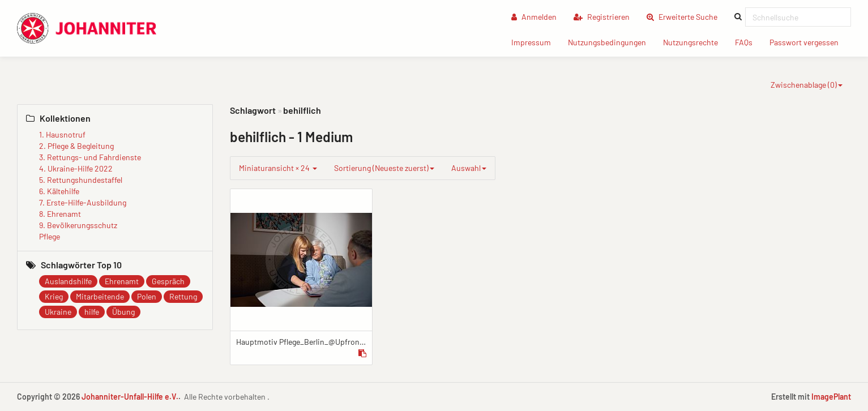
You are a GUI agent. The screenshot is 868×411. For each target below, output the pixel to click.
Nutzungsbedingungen (611, 42)
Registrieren (602, 17)
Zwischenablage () (807, 85)
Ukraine (58, 312)
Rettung (183, 296)
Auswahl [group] (469, 168)
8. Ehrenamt (60, 214)
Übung (123, 312)
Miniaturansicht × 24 (278, 168)
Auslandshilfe (68, 281)
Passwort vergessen (808, 42)
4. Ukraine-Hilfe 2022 (76, 168)
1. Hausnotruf (62, 134)
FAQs (748, 42)
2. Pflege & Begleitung (76, 146)
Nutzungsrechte (695, 42)
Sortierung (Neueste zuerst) (384, 168)
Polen (147, 296)
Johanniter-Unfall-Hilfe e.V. (130, 397)
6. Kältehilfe (59, 191)
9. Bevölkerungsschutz (78, 225)
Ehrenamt (122, 281)
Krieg (54, 296)
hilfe (92, 312)
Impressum (535, 42)
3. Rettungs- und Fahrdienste (90, 157)
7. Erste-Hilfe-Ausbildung (83, 202)
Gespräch (168, 281)
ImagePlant (831, 397)
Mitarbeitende (100, 296)
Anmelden (534, 17)
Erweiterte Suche (686, 16)
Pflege (50, 236)
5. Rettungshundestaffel (81, 180)
